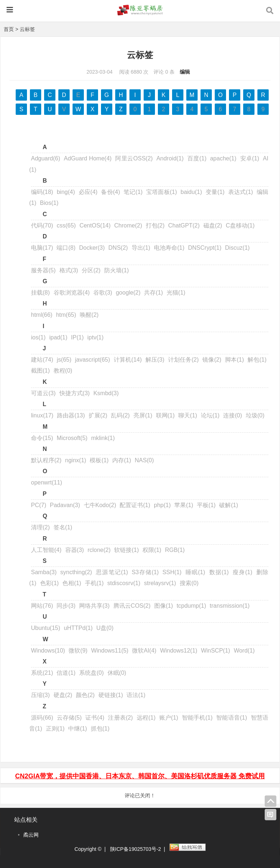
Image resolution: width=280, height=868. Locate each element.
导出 (141, 248)
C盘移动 (240, 225)
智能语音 (232, 718)
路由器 (71, 415)
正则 (55, 729)
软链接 (127, 550)
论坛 (210, 415)
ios (38, 337)
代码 (42, 225)
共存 (153, 293)
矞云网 (31, 835)
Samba (44, 572)
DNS (118, 248)
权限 (152, 550)
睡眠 (195, 572)
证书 (95, 718)
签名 (63, 527)
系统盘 (92, 673)
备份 (110, 192)
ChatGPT (184, 225)
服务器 (43, 270)
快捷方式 (75, 393)
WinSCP (215, 651)
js (64, 360)
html (42, 315)
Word (244, 651)
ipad (58, 337)
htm (66, 315)
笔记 (133, 192)
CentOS (95, 225)
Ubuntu (46, 628)
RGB (175, 550)
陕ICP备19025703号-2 (136, 849)
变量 (215, 192)
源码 (42, 718)
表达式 (241, 192)
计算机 (128, 360)
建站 (42, 360)
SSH (172, 572)
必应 (88, 192)
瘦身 (242, 572)
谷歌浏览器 (72, 293)
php (162, 505)
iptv (96, 337)
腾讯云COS (132, 606)
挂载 (40, 293)
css (66, 225)
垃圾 (255, 415)
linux (42, 415)
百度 (197, 158)
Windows (48, 651)
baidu (191, 192)
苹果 (184, 505)
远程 (146, 718)
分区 (91, 270)
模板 (99, 460)
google (128, 293)
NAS (144, 460)
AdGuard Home (88, 158)
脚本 (234, 360)
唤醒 (89, 315)
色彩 (50, 583)
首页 (9, 29)
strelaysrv (160, 583)
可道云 (43, 393)
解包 (257, 360)
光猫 (176, 293)
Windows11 (110, 651)
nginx (76, 460)
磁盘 (213, 225)
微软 (78, 651)
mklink (103, 438)
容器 (75, 550)
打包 (155, 225)
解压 (155, 360)
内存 (122, 460)
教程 (63, 371)
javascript (93, 360)
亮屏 (143, 415)
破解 (229, 505)
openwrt (46, 482)
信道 (66, 673)
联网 (166, 415)
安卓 (250, 158)
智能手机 (197, 718)
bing (66, 192)
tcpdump (191, 606)
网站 (42, 606)
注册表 (120, 718)
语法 (136, 695)
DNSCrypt (205, 248)
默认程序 (46, 460)
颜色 (85, 695)
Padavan (65, 505)
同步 (66, 606)
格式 (69, 270)
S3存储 (145, 572)
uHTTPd (78, 628)
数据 (219, 572)
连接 (233, 415)
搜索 (189, 583)
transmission (230, 606)
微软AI (144, 651)
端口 (66, 248)
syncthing (76, 572)
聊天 (188, 415)
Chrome (128, 225)
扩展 (98, 415)
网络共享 (94, 606)
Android (170, 158)
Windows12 (179, 651)
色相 (72, 583)
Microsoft (72, 438)
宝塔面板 (162, 192)
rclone (99, 550)
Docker (92, 248)
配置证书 (135, 505)
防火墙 (117, 270)
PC (39, 505)
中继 (78, 729)
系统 (42, 673)
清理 (40, 527)
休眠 (117, 673)
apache (223, 158)
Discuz (237, 248)
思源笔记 (112, 572)
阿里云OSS (134, 158)
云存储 (69, 718)
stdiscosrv (124, 583)
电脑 (42, 248)
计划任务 (183, 360)
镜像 (212, 360)
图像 (164, 606)
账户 (169, 718)
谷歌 (103, 293)
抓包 (100, 729)
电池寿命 (169, 248)
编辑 (185, 72)
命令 (42, 438)
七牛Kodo (100, 505)
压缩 (40, 695)
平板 (206, 505)
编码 (42, 192)
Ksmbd (106, 393)
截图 (40, 371)
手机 (94, 583)
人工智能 (46, 550)
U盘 (105, 628)
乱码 (120, 415)
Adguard (46, 158)
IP (77, 337)
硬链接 (111, 695)
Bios (49, 203)
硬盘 (63, 695)
